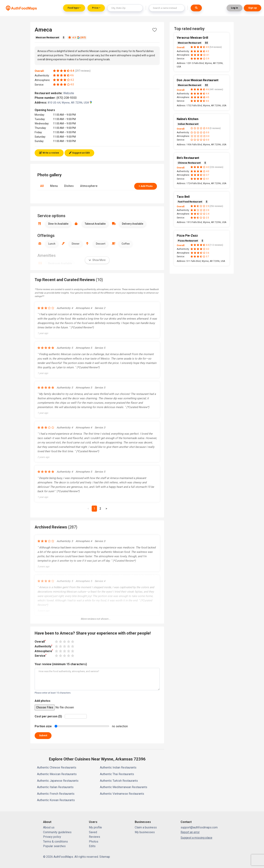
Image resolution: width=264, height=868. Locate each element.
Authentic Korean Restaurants (56, 800)
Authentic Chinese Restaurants (57, 767)
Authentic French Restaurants (56, 794)
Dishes (69, 186)
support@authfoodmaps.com (199, 827)
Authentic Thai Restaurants (117, 774)
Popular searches (54, 846)
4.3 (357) (77, 37)
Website (70, 93)
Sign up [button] (253, 8)
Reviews (95, 837)
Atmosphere (89, 186)
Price (95, 8)
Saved (93, 832)
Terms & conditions (55, 842)
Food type (73, 8)
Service (41, 656)
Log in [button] (234, 8)
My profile (95, 827)
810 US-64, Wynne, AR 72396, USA (70, 103)
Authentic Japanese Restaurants (58, 781)
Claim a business (146, 827)
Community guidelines (57, 832)
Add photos (43, 701)
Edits (92, 846)
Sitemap (105, 857)
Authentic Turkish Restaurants (119, 781)
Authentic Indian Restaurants (118, 767)
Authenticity (43, 646)
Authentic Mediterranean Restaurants (124, 787)
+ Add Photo (146, 186)
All (42, 186)
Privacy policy (52, 837)
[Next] (106, 509)
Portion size (43, 726)
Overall (40, 641)
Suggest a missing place (196, 838)
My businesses (145, 832)
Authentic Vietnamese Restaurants (122, 794)
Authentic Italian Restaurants (55, 787)
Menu (54, 186)
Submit (43, 735)
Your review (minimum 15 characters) (61, 664)
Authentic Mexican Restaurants (57, 774)
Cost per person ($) (48, 716)
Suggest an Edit (79, 153)
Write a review (49, 153)
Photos (94, 842)
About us (49, 827)
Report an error (190, 832)
